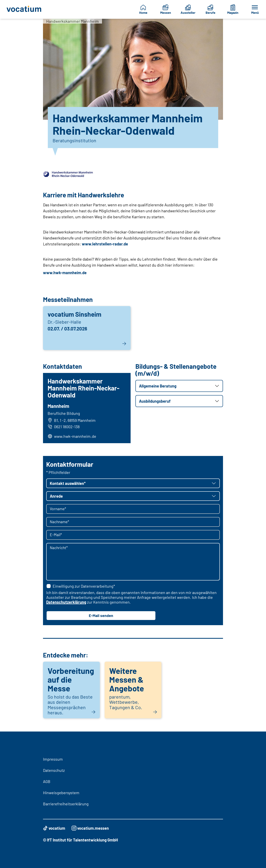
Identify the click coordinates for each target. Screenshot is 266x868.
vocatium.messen (90, 828)
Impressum (53, 759)
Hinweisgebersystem (61, 793)
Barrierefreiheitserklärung (66, 804)
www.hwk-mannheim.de (65, 273)
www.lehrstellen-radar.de (105, 244)
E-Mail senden (101, 616)
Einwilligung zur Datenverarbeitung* (81, 586)
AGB (47, 781)
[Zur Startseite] (24, 9)
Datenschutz (54, 770)
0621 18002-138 (64, 427)
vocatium (54, 828)
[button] (179, 386)
